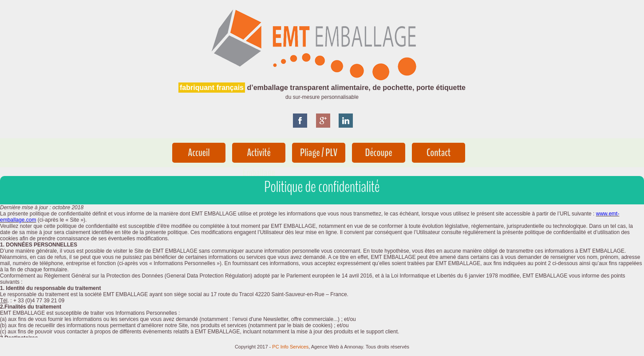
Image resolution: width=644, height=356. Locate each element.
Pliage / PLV (319, 153)
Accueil (199, 153)
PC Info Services (290, 347)
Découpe (378, 153)
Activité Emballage (259, 154)
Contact (439, 153)
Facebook (304, 124)
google (327, 124)
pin (349, 124)
